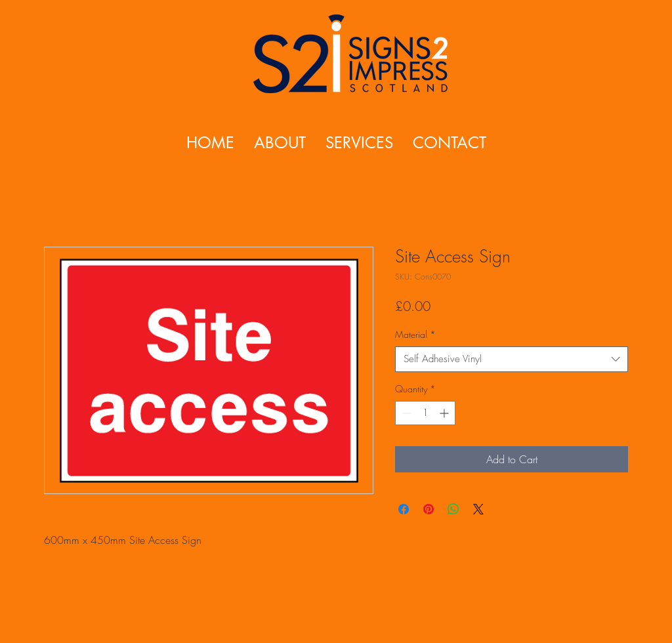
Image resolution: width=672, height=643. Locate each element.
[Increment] (445, 413)
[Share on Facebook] (404, 509)
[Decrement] (405, 413)
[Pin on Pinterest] (429, 509)
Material (415, 334)
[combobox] (512, 359)
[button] (359, 143)
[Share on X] (478, 509)
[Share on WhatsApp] (453, 509)
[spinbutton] (425, 413)
